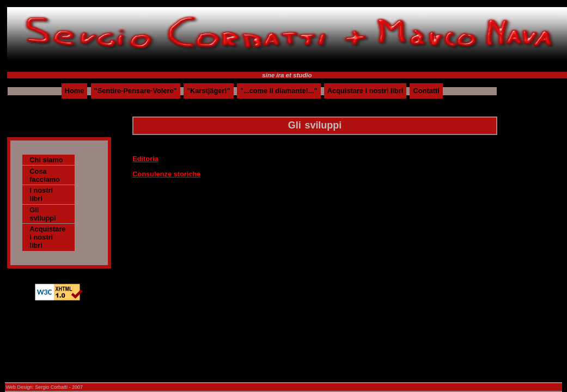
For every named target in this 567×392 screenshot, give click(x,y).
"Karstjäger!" (209, 91)
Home (75, 91)
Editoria (145, 159)
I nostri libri (41, 194)
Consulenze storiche (166, 174)
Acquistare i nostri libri (365, 91)
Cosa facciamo (44, 175)
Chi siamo (46, 160)
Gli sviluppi (42, 214)
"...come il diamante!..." (279, 91)
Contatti (426, 91)
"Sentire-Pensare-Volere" (136, 91)
